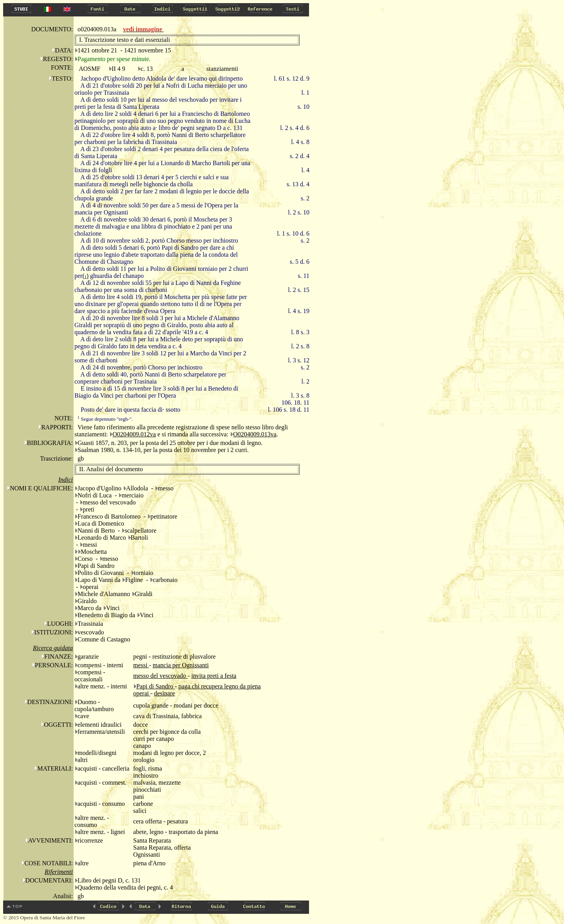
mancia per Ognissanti (181, 665)
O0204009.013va (255, 434)
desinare (164, 693)
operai (142, 693)
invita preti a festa (214, 676)
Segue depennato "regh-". (105, 419)
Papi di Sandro (155, 686)
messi (141, 665)
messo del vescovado (160, 676)
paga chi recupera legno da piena (220, 686)
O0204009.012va (134, 434)
